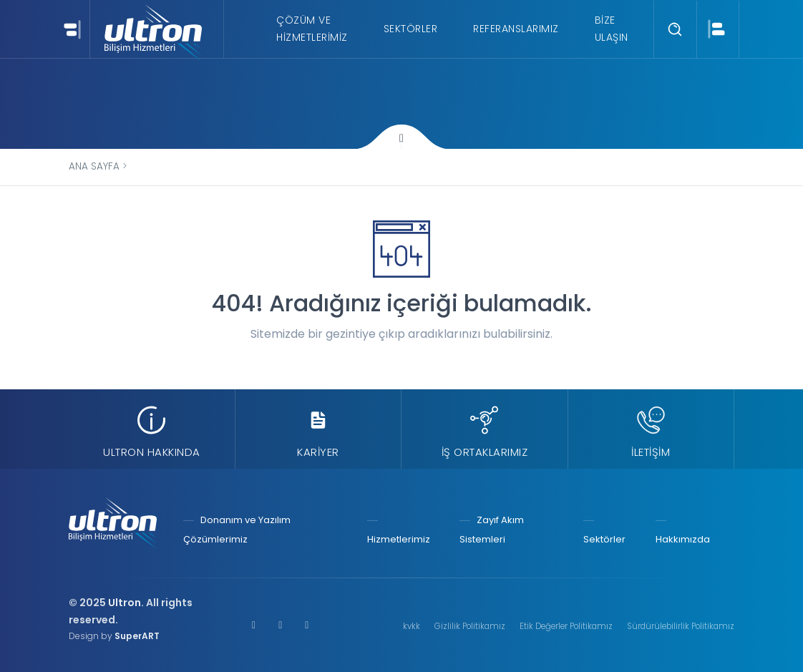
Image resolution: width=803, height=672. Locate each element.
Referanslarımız (516, 29)
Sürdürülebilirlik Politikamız (681, 626)
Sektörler (411, 29)
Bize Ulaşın (612, 29)
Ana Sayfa (94, 166)
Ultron (125, 603)
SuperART (137, 636)
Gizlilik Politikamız (470, 626)
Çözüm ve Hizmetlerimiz (312, 29)
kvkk (412, 626)
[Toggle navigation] (70, 29)
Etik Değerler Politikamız (566, 626)
